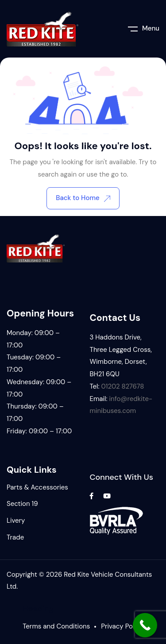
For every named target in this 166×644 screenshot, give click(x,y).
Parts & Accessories (37, 487)
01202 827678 (122, 386)
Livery (16, 521)
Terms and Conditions (56, 626)
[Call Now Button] (145, 625)
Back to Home (83, 198)
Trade (15, 537)
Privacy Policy (122, 626)
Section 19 (22, 504)
